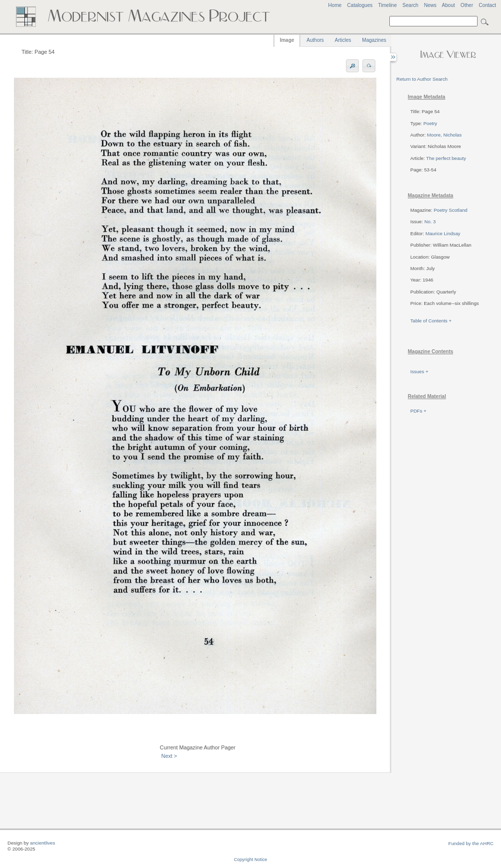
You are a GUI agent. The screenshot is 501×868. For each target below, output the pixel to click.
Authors (315, 40)
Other (467, 5)
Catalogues (360, 5)
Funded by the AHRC (471, 843)
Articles (343, 40)
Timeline (387, 5)
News (430, 5)
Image (287, 40)
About (448, 5)
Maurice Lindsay (443, 233)
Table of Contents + (431, 321)
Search (410, 5)
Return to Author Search (422, 79)
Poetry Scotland (451, 210)
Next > (169, 756)
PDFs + (418, 411)
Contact (487, 5)
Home (335, 5)
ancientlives (42, 843)
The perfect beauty (446, 158)
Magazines (374, 40)
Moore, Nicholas (444, 135)
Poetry (430, 123)
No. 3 (430, 221)
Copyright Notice (250, 860)
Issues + (419, 371)
